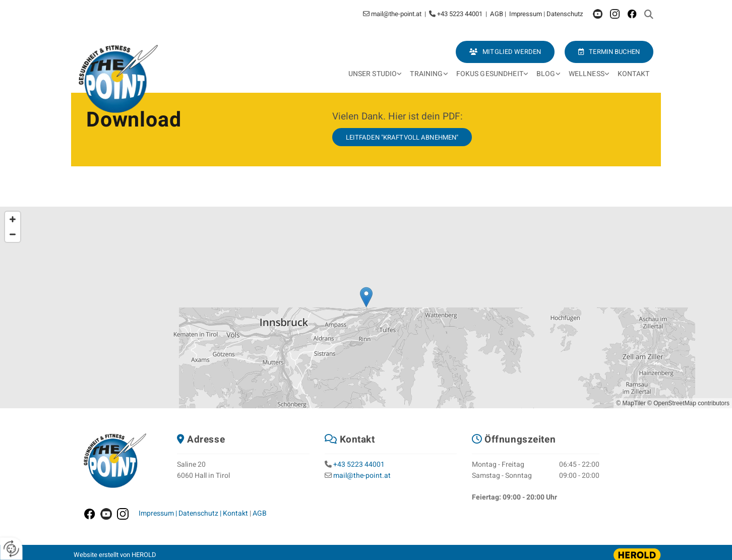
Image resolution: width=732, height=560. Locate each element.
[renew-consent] (11, 549)
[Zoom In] (13, 219)
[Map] (366, 307)
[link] (375, 74)
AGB (497, 14)
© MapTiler (631, 403)
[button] (609, 52)
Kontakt (633, 74)
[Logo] (120, 79)
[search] (649, 14)
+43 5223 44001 (359, 464)
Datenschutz (565, 14)
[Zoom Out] (13, 234)
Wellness (587, 74)
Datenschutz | (201, 513)
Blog (546, 74)
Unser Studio (373, 74)
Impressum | (159, 513)
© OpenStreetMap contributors (688, 403)
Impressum (526, 14)
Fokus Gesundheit (490, 74)
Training (426, 74)
